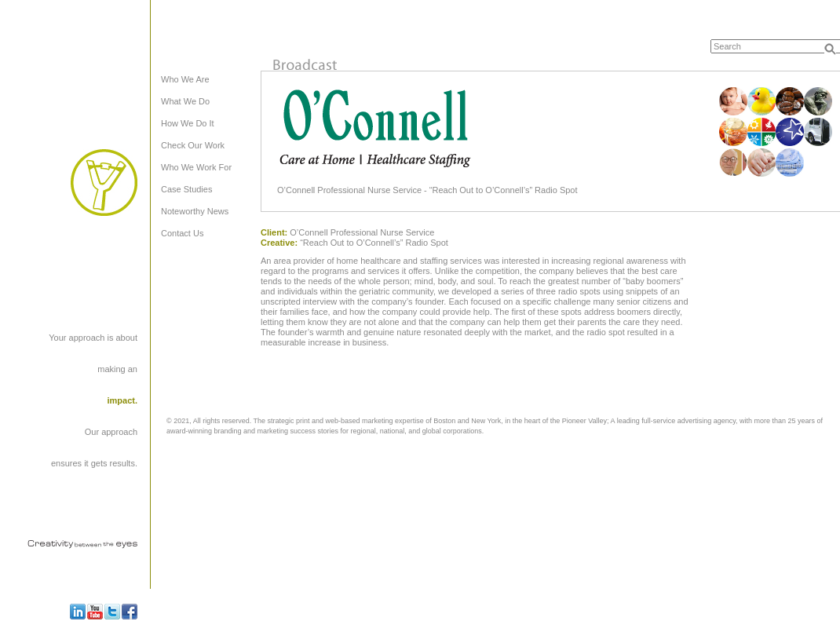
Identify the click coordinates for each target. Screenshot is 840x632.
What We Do (185, 101)
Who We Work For (196, 167)
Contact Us (182, 233)
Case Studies (186, 189)
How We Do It (188, 123)
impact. (122, 400)
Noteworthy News (195, 211)
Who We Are (185, 79)
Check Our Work (193, 145)
